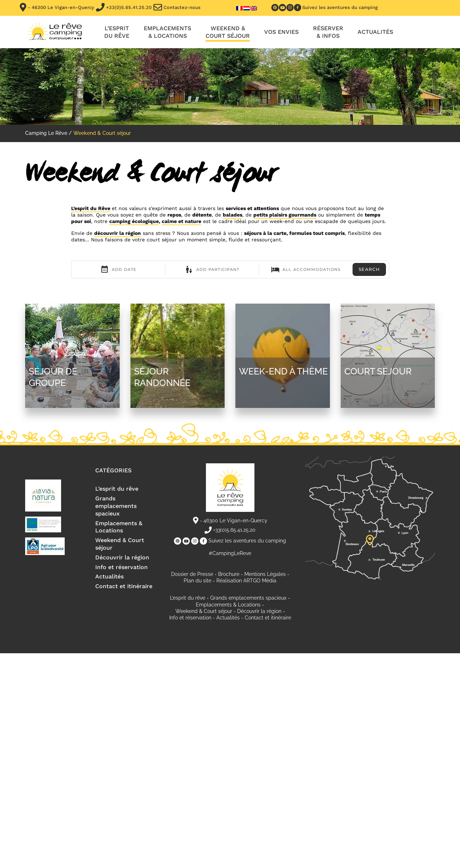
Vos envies (281, 32)
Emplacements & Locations (119, 527)
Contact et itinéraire (124, 586)
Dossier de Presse (192, 574)
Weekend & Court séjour (228, 32)
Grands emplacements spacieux (116, 506)
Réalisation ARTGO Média (246, 581)
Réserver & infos (328, 32)
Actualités (375, 32)
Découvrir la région (122, 557)
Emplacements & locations (167, 32)
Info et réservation (121, 567)
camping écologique (134, 221)
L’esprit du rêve (117, 32)
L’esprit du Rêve (91, 208)
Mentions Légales (265, 574)
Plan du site (197, 581)
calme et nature (181, 221)
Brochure (229, 574)
